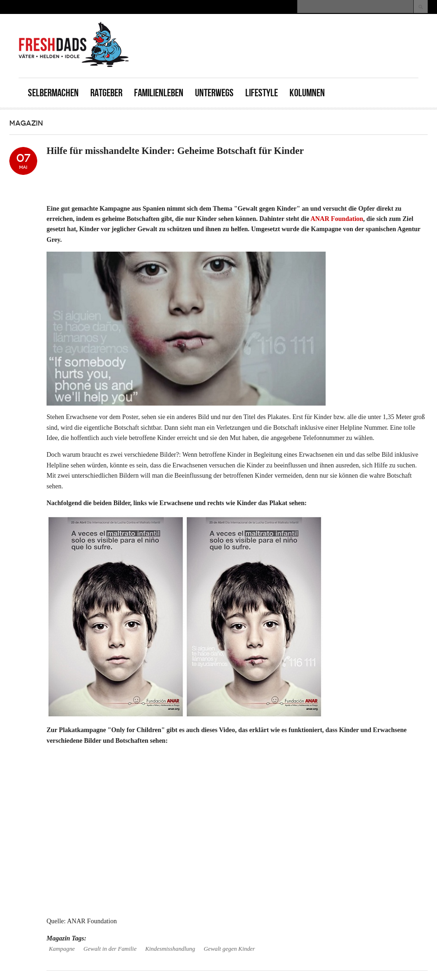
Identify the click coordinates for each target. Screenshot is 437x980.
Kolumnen (307, 93)
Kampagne (62, 949)
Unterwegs (214, 93)
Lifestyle (262, 93)
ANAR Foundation (337, 219)
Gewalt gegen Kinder (229, 949)
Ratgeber (106, 93)
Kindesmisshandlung (170, 949)
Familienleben (159, 93)
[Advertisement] (309, 35)
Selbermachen (53, 93)
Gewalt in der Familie (110, 949)
